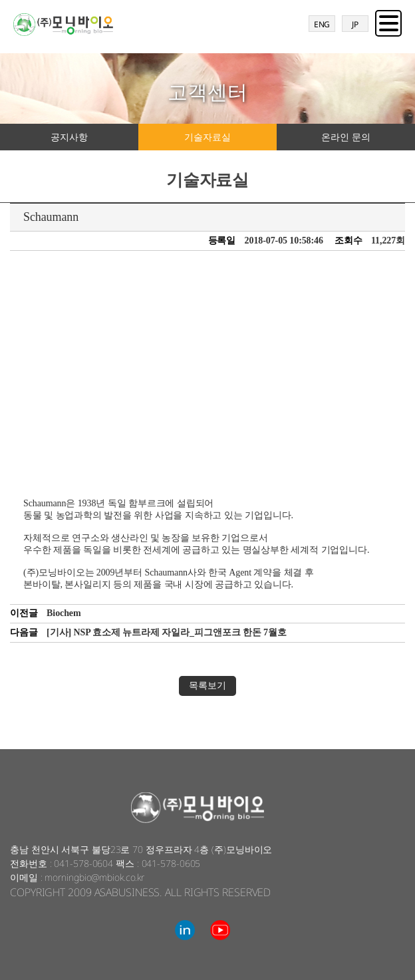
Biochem (64, 613)
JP (355, 24)
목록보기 (207, 686)
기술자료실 (207, 137)
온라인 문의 (346, 137)
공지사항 (69, 137)
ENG (322, 24)
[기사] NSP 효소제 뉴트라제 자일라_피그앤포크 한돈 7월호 (167, 632)
